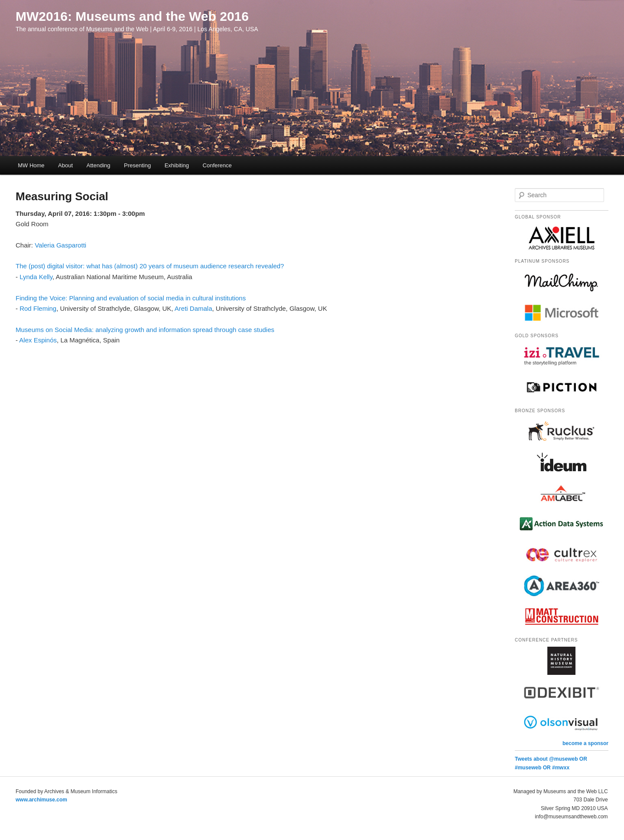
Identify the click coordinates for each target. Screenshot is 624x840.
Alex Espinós (38, 340)
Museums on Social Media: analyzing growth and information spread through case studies (145, 330)
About (65, 165)
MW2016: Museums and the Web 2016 (132, 16)
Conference (217, 165)
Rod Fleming (38, 308)
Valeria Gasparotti (60, 245)
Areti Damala (193, 308)
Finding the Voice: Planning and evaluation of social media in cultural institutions (131, 298)
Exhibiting (177, 165)
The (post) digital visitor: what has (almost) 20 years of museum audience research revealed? (150, 266)
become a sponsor (585, 743)
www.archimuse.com (41, 800)
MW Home (31, 165)
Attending (99, 165)
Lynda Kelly (36, 277)
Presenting (137, 165)
